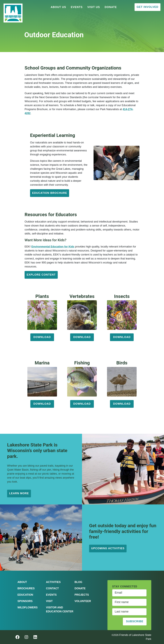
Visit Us (94, 7)
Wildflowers (28, 607)
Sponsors (25, 601)
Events (77, 7)
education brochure (50, 193)
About (22, 582)
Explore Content (41, 275)
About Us (58, 7)
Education (25, 595)
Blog (78, 582)
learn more (19, 493)
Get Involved (147, 7)
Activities (53, 582)
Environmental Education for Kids (53, 247)
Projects (82, 595)
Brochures (26, 588)
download (42, 337)
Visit (49, 601)
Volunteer (83, 601)
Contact (52, 588)
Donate (111, 7)
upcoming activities (108, 548)
